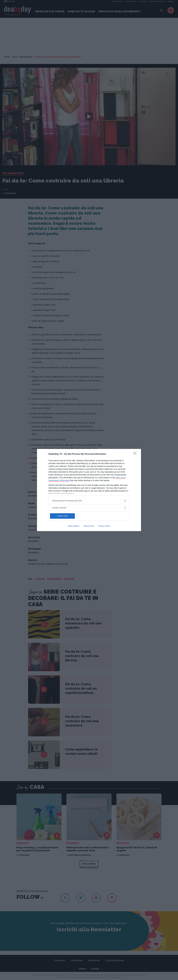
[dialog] (89, 490)
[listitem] (89, 501)
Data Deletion (74, 526)
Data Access (89, 526)
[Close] (136, 454)
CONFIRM (63, 516)
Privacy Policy (104, 526)
